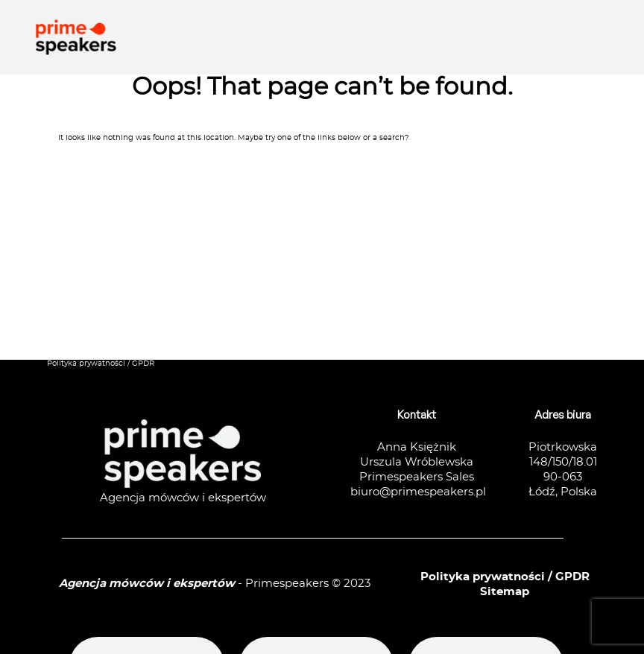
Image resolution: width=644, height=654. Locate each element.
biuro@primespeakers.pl (418, 492)
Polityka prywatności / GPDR (101, 363)
